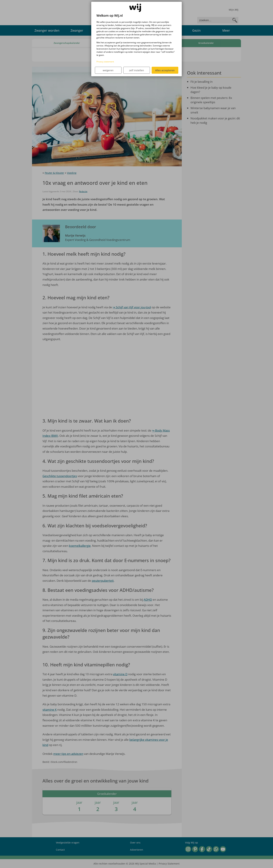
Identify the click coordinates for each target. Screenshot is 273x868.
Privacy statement (105, 62)
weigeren (108, 70)
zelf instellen (136, 70)
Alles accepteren (165, 70)
